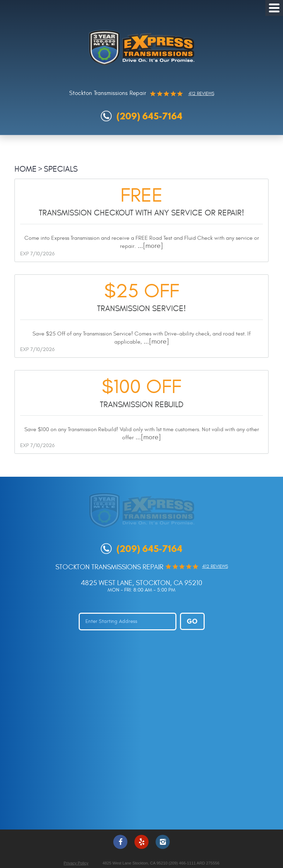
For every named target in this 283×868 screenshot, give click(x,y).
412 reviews (201, 94)
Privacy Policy (76, 863)
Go (192, 621)
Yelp (141, 842)
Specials (61, 169)
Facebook (120, 842)
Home (26, 169)
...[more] (149, 246)
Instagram (163, 842)
